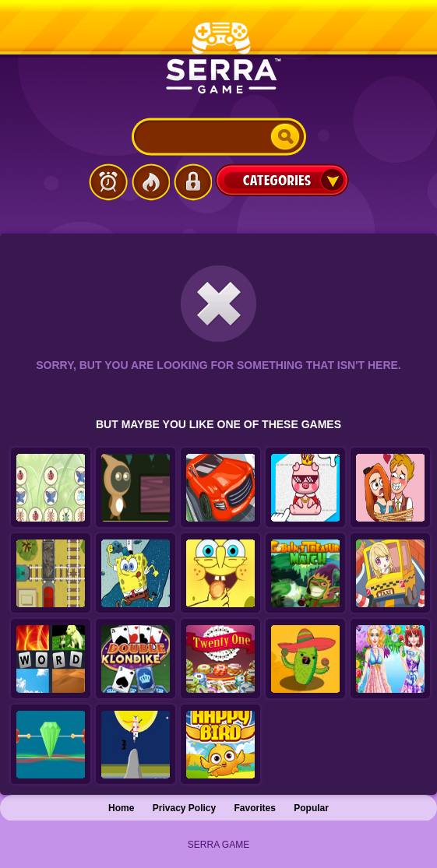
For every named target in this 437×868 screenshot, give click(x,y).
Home (121, 808)
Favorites (255, 808)
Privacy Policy (184, 808)
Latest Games (108, 182)
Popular (311, 808)
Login (192, 182)
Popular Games (150, 182)
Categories (282, 180)
